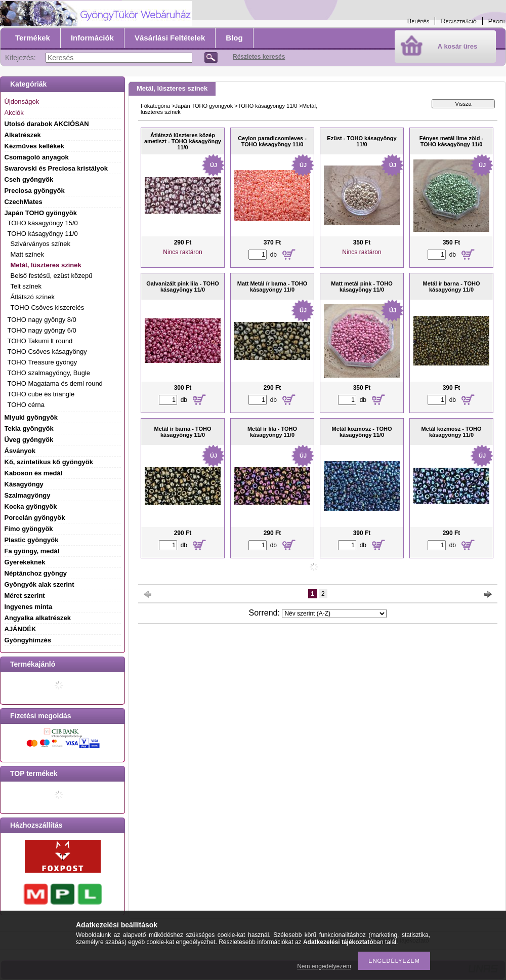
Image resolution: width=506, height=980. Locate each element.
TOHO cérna (26, 405)
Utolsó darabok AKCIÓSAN (47, 124)
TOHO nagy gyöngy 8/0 (42, 320)
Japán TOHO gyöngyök (204, 106)
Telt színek (26, 286)
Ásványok (20, 451)
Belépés (418, 21)
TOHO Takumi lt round (40, 341)
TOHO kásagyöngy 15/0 (43, 223)
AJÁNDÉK (20, 629)
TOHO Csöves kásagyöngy (47, 352)
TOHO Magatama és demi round (55, 383)
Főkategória (155, 106)
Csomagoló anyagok (37, 157)
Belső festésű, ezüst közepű (52, 276)
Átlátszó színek (33, 297)
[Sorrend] (334, 614)
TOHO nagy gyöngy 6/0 (42, 330)
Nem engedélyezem (324, 966)
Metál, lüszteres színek (46, 265)
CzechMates (24, 202)
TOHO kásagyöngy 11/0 (268, 106)
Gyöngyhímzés (28, 640)
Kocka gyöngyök (31, 506)
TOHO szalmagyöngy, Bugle (49, 373)
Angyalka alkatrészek (38, 618)
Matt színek (27, 254)
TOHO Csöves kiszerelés (48, 308)
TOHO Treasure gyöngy (43, 362)
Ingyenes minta (29, 607)
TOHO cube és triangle (41, 394)
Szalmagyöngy (28, 495)
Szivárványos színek (41, 244)
